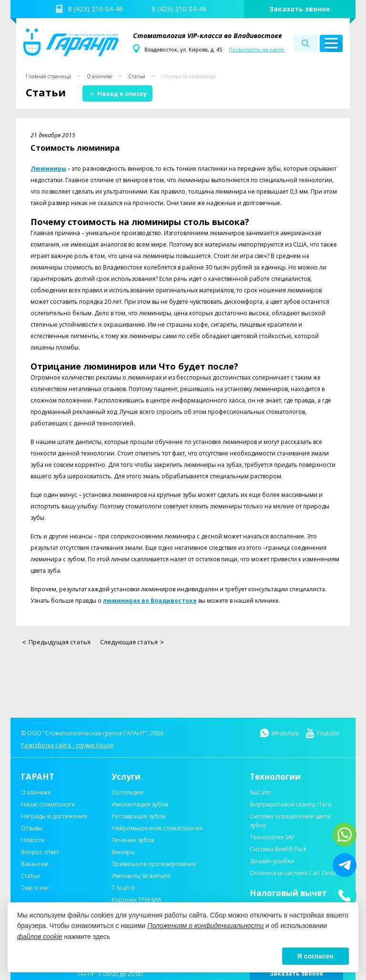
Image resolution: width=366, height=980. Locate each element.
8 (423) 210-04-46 (96, 9)
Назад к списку (118, 93)
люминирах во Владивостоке (150, 601)
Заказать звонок (300, 9)
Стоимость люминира (188, 76)
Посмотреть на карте (257, 49)
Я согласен (315, 956)
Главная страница (48, 76)
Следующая (132, 642)
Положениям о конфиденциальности (205, 926)
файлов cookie (40, 937)
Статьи (137, 76)
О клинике (100, 76)
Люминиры (48, 169)
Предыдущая (56, 642)
